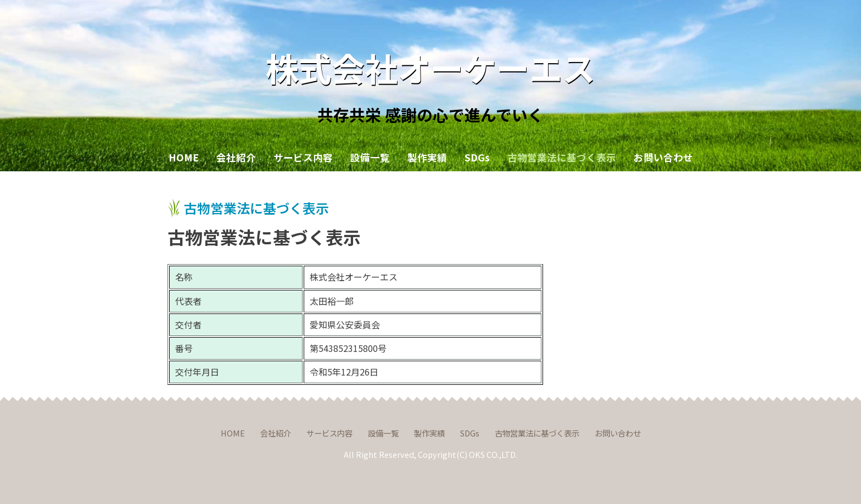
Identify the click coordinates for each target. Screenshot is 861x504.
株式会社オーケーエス (431, 67)
